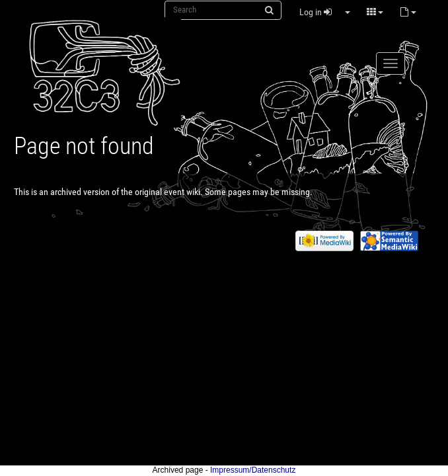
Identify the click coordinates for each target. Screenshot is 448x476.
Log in (316, 12)
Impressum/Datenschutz (253, 470)
